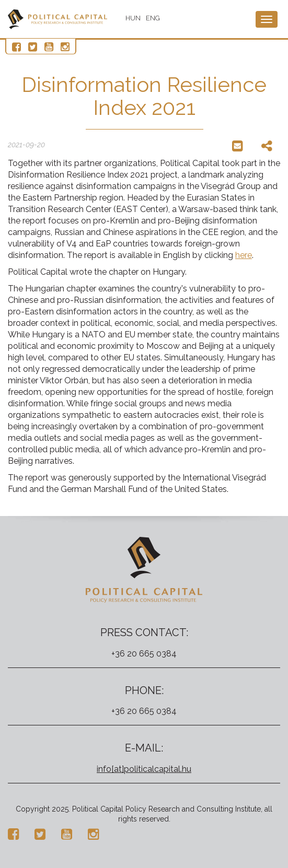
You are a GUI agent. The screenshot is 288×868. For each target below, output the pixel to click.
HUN (133, 18)
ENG (153, 18)
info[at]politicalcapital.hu (144, 769)
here (244, 255)
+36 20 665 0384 (144, 654)
